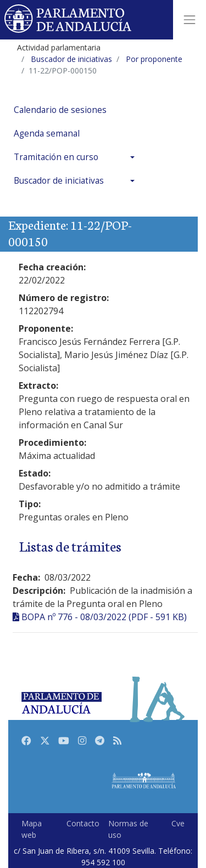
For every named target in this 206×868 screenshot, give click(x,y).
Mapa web (32, 829)
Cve (178, 823)
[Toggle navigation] (190, 20)
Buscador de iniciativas (59, 181)
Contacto (83, 823)
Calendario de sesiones (60, 110)
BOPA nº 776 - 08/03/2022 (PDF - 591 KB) (104, 617)
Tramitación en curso (56, 157)
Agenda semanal (47, 134)
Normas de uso (128, 829)
